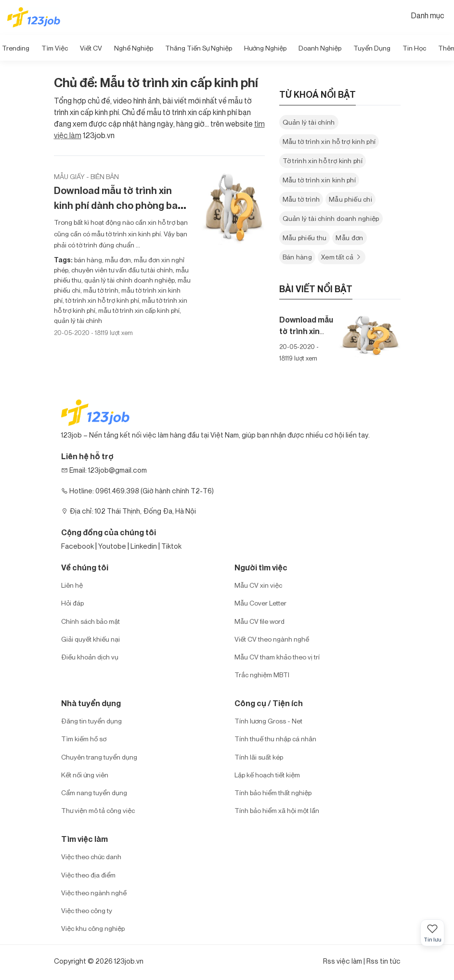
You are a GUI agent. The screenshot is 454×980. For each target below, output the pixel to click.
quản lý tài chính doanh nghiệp (129, 280)
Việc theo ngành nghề (94, 893)
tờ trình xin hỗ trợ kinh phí (102, 300)
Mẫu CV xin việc (258, 585)
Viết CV (91, 48)
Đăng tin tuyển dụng (91, 721)
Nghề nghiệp (134, 48)
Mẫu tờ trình (301, 199)
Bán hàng (297, 257)
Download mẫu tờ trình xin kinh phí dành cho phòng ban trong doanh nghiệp (119, 205)
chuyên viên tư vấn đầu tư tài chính (121, 270)
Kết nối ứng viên (85, 775)
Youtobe (112, 546)
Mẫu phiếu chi (350, 199)
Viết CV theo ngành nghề (272, 639)
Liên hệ (72, 585)
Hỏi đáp (72, 603)
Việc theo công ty (87, 910)
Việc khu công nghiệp (93, 928)
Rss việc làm (343, 961)
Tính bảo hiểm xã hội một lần (277, 810)
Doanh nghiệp (320, 48)
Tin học (414, 48)
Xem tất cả (342, 257)
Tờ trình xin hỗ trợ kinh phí (323, 161)
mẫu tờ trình (100, 290)
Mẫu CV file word (259, 621)
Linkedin (144, 546)
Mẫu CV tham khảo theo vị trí (277, 657)
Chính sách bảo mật (91, 621)
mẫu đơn (117, 260)
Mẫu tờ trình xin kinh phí (319, 180)
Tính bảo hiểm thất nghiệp (273, 793)
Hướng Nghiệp (265, 48)
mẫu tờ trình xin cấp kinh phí (138, 310)
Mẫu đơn (349, 238)
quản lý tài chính (78, 320)
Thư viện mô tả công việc (98, 810)
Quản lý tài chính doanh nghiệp (331, 218)
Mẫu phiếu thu (305, 238)
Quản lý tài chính (309, 122)
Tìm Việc (55, 48)
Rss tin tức (383, 961)
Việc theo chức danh (91, 857)
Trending (16, 48)
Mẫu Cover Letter (260, 603)
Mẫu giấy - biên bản (86, 176)
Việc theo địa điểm (88, 875)
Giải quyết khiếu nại (91, 639)
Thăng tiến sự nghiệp (199, 48)
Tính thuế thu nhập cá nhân (275, 739)
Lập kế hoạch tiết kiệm (267, 775)
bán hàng (88, 260)
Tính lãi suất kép (259, 757)
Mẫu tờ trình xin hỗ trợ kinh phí (329, 141)
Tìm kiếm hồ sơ (84, 739)
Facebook (78, 546)
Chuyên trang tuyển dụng (99, 757)
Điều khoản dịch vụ (90, 657)
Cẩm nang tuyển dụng (94, 793)
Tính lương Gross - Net (268, 721)
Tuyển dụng (372, 48)
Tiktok (171, 546)
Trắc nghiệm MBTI (262, 675)
